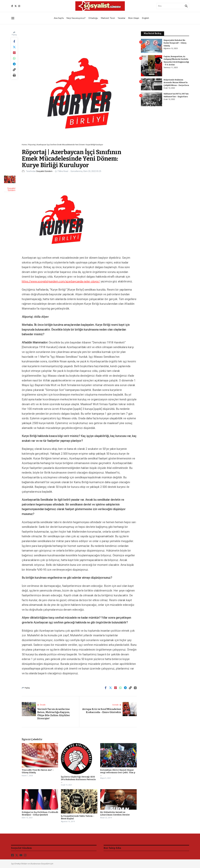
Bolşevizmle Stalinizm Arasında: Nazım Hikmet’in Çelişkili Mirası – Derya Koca (176, 83)
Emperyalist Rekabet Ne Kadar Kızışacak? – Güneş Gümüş (175, 43)
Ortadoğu (93, 18)
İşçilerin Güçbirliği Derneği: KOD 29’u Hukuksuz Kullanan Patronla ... (78, 779)
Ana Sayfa (59, 18)
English (145, 18)
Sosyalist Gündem (44, 171)
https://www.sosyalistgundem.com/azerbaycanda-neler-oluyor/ (61, 281)
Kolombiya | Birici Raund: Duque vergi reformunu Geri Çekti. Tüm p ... (118, 773)
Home (24, 145)
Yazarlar (122, 18)
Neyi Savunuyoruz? (76, 18)
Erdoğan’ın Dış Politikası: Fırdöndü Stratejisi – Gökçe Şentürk (40, 814)
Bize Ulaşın (134, 18)
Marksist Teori (108, 18)
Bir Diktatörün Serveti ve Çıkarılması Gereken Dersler (115, 814)
